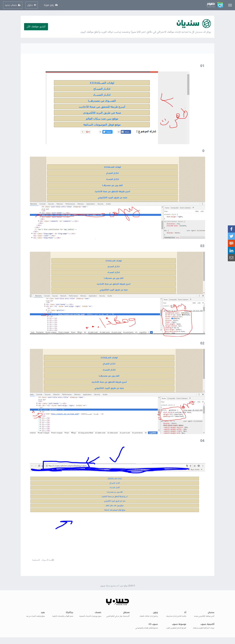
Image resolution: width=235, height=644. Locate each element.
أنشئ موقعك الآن (36, 27)
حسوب (103, 586)
